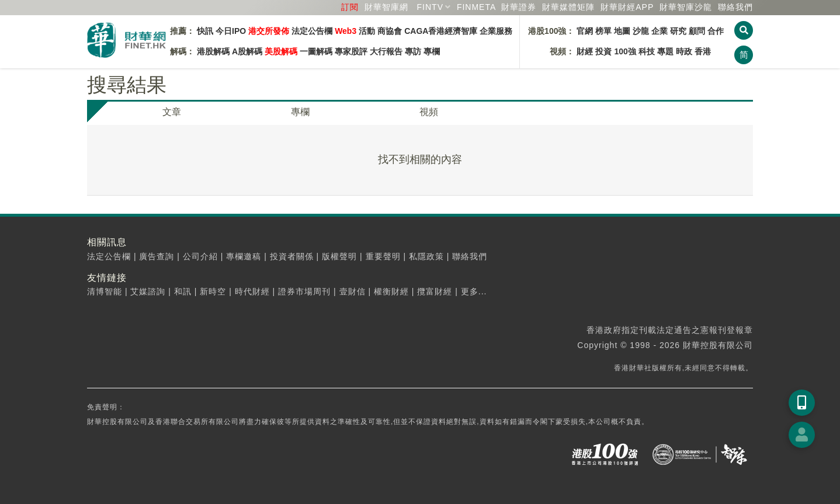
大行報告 (386, 51)
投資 (603, 51)
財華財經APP (627, 7)
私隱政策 (426, 256)
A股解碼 (247, 51)
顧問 (697, 31)
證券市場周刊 (304, 291)
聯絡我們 (735, 7)
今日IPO (231, 31)
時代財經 (252, 291)
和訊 (183, 291)
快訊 (205, 31)
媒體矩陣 (568, 7)
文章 (172, 112)
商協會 (390, 31)
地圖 (622, 31)
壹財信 (353, 291)
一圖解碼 (316, 51)
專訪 (413, 51)
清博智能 (105, 291)
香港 (703, 51)
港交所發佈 (269, 31)
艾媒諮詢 (148, 291)
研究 (678, 31)
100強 (625, 51)
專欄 (432, 51)
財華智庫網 (386, 7)
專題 (665, 51)
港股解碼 (213, 51)
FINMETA (476, 7)
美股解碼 (281, 51)
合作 (716, 31)
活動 (367, 31)
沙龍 (641, 31)
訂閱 (350, 7)
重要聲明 (383, 256)
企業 (659, 31)
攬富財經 (435, 291)
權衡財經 (391, 291)
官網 (585, 31)
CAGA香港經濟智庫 (441, 31)
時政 (684, 51)
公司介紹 (200, 256)
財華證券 (519, 7)
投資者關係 (292, 256)
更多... (474, 291)
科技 (647, 51)
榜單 (603, 31)
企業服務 (496, 31)
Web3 (346, 31)
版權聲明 (339, 256)
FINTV (430, 7)
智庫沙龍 (686, 7)
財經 (585, 51)
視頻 (429, 112)
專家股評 (351, 51)
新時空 (213, 291)
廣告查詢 (157, 256)
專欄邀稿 (244, 256)
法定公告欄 (312, 31)
